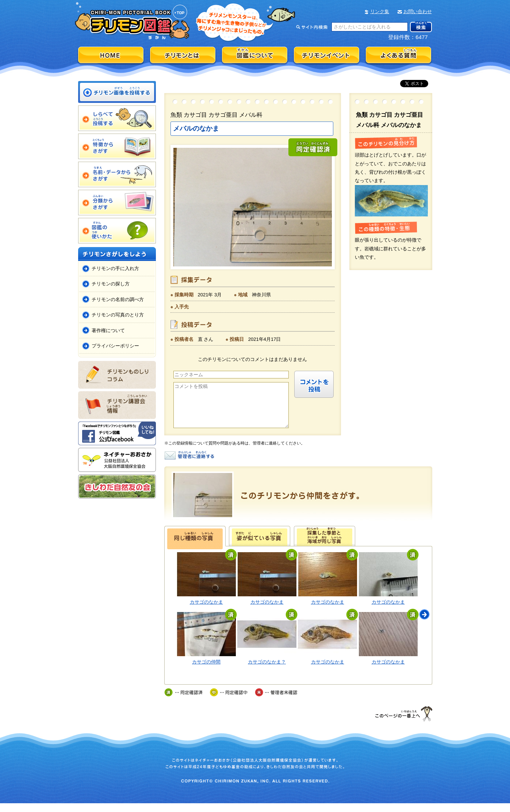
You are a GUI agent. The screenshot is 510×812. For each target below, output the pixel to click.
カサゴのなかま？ (267, 671)
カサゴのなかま (206, 611)
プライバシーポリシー (115, 346)
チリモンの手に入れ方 (115, 268)
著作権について (108, 330)
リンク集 (380, 11)
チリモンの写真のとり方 (118, 315)
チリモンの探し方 (111, 284)
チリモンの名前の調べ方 (118, 299)
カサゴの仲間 (206, 671)
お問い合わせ (418, 11)
